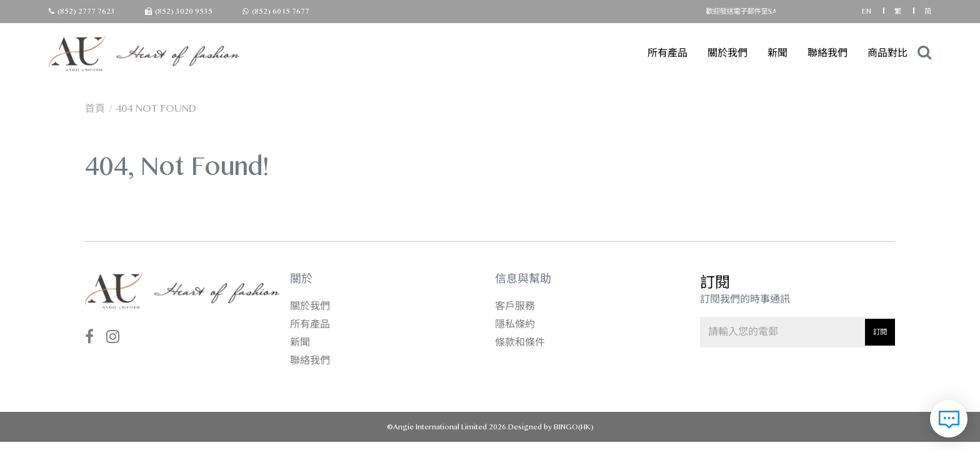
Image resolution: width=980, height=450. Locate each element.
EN (867, 11)
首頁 (95, 108)
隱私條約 (515, 324)
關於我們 (727, 53)
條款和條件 (520, 342)
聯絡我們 (827, 53)
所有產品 (667, 53)
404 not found (156, 108)
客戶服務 (515, 306)
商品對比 (887, 53)
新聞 (777, 53)
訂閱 (880, 332)
